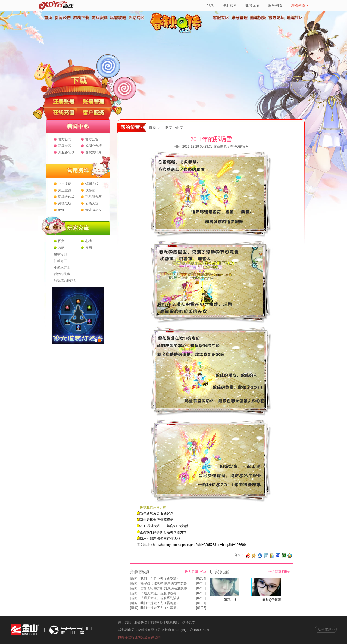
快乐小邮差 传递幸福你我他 (160, 539)
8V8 (61, 210)
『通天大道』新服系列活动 (160, 598)
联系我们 (173, 622)
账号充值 (252, 5)
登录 (210, 5)
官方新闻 (65, 139)
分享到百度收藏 (278, 556)
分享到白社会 (266, 556)
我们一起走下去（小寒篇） (160, 608)
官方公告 (92, 139)
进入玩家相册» (279, 572)
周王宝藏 (65, 190)
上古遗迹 (65, 184)
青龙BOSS (93, 210)
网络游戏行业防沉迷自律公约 (139, 637)
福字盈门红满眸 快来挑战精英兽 (164, 583)
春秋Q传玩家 (272, 600)
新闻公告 (62, 18)
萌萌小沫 (230, 600)
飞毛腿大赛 (93, 197)
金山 (25, 630)
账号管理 (240, 18)
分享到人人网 (260, 556)
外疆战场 (65, 203)
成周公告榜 (93, 146)
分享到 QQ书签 (272, 556)
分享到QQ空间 (290, 556)
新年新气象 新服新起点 (157, 514)
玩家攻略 (118, 18)
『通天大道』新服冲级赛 (158, 593)
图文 (61, 241)
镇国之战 (92, 184)
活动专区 (136, 18)
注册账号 (230, 5)
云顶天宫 (92, 203)
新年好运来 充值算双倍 (157, 520)
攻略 (61, 248)
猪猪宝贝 (60, 254)
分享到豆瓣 (284, 556)
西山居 (70, 630)
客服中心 (156, 622)
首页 (48, 18)
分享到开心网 (254, 556)
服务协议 (141, 622)
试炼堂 (90, 190)
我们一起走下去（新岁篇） (160, 578)
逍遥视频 (258, 18)
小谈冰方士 (62, 267)
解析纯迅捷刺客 (65, 281)
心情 (89, 241)
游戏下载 (81, 18)
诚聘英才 (189, 622)
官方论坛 (277, 18)
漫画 (89, 248)
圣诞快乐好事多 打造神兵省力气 (163, 532)
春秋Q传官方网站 (178, 33)
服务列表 (277, 5)
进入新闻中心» (196, 572)
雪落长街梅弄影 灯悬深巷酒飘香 (164, 588)
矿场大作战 (66, 197)
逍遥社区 (295, 18)
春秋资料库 (93, 152)
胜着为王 (60, 261)
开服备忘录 (66, 152)
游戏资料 (99, 18)
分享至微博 (248, 556)
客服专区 (221, 18)
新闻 (134, 578)
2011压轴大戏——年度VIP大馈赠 (164, 526)
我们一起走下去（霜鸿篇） (160, 603)
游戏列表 (300, 5)
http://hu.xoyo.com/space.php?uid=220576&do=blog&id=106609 (199, 545)
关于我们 (125, 622)
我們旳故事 (62, 274)
